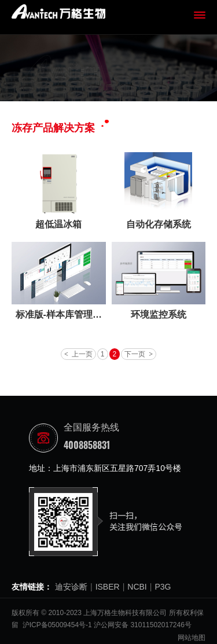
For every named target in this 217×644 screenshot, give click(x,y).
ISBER (108, 587)
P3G (163, 587)
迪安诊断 (71, 587)
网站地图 (192, 638)
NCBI (137, 587)
